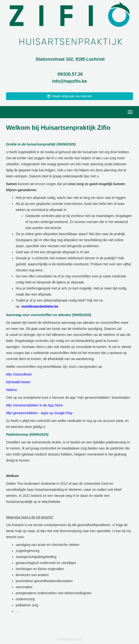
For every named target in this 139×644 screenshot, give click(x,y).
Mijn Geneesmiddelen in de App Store (34, 405)
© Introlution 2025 (70, 639)
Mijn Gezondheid (19, 374)
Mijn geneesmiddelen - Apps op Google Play (39, 413)
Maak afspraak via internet (70, 96)
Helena (11, 390)
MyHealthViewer (18, 382)
